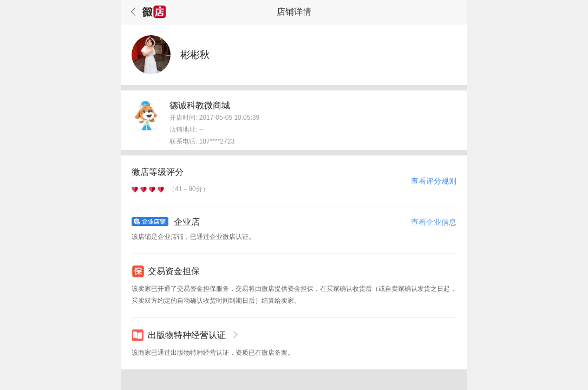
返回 (132, 12)
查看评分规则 (434, 181)
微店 (154, 12)
